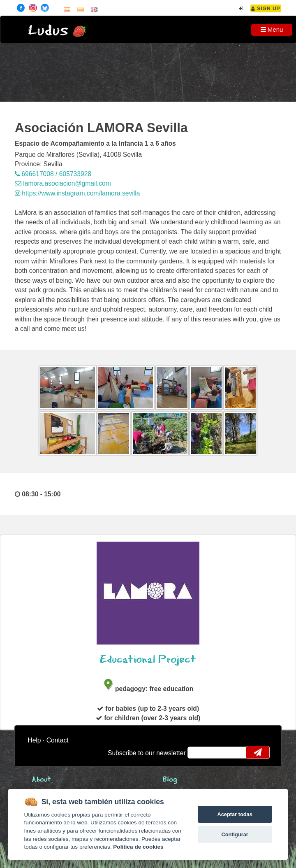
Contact (58, 740)
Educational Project (148, 660)
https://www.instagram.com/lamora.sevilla (77, 193)
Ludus (48, 31)
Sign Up (266, 9)
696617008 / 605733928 (53, 174)
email (199, 752)
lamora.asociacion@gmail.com (63, 183)
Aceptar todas (235, 814)
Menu (272, 29)
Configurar (235, 834)
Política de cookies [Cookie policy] (138, 847)
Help (34, 740)
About (42, 780)
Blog (170, 780)
